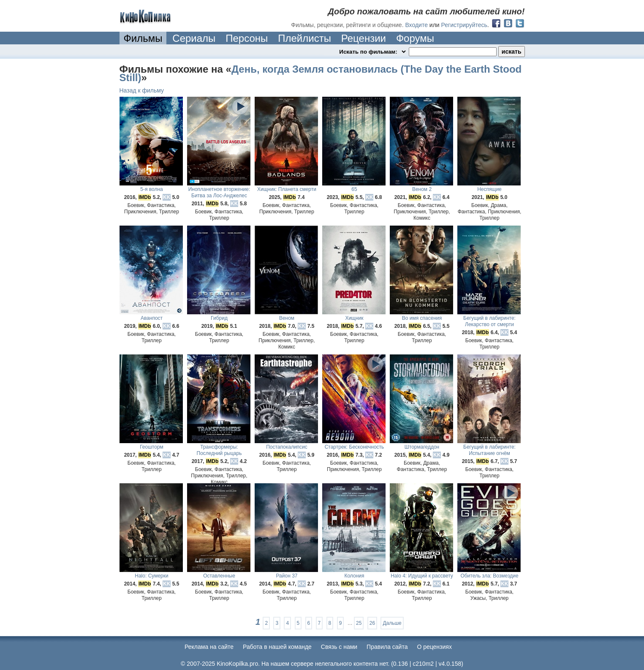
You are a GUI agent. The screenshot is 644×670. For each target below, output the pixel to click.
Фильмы (143, 38)
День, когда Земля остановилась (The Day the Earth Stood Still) (321, 73)
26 (372, 623)
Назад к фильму (142, 90)
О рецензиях (434, 647)
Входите (416, 25)
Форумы (415, 38)
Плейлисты (304, 38)
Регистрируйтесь (464, 25)
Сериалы (194, 38)
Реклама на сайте (209, 647)
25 (359, 623)
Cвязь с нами (339, 647)
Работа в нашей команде (277, 647)
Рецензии (364, 38)
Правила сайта (387, 647)
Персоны (247, 38)
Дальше (392, 623)
